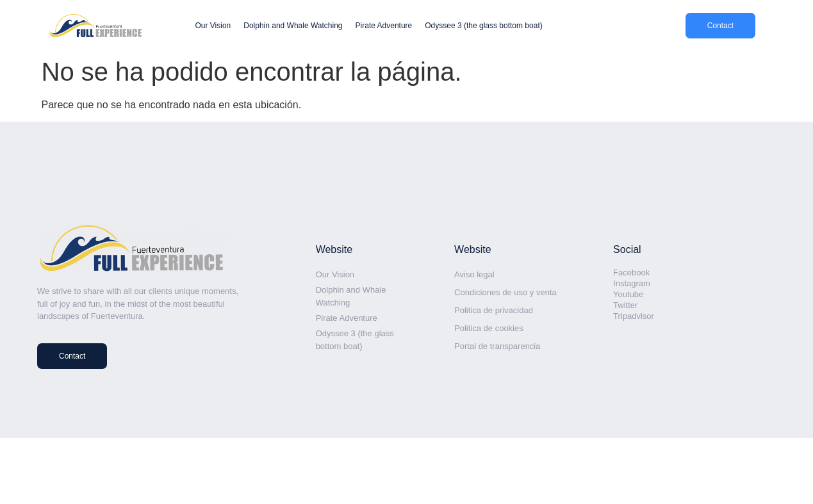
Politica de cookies (489, 328)
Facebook (631, 272)
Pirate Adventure (384, 26)
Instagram (632, 283)
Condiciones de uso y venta (505, 292)
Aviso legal (474, 274)
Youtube (628, 294)
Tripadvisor (634, 316)
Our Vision (213, 26)
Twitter (625, 305)
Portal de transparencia (497, 346)
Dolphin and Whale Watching (293, 26)
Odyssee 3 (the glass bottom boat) (483, 26)
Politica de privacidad (494, 310)
